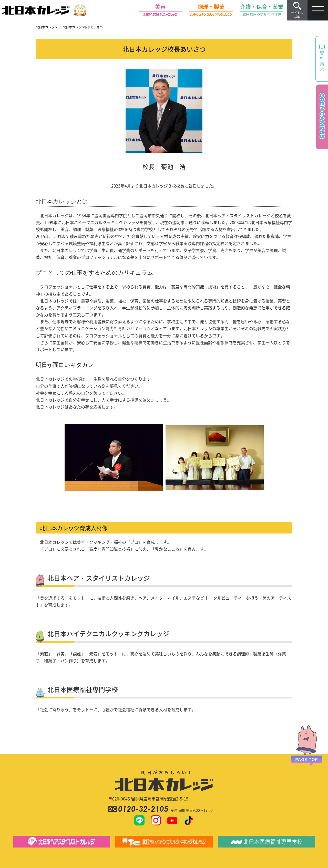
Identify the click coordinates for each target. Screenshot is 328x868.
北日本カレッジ (47, 27)
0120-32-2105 (144, 809)
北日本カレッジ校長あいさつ (83, 27)
